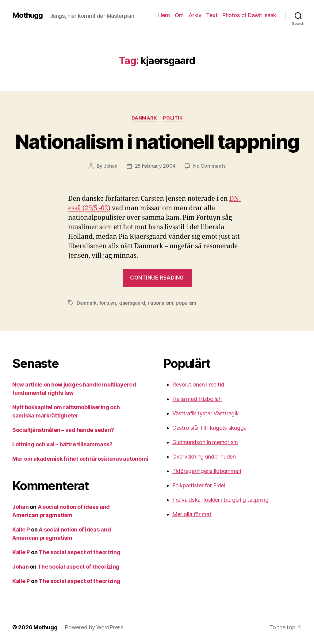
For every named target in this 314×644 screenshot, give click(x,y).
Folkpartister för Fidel (199, 485)
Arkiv (195, 15)
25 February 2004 (155, 166)
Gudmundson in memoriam (205, 442)
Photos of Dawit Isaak (249, 15)
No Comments (209, 166)
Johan (111, 166)
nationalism (161, 303)
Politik (173, 118)
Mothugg (27, 15)
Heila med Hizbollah (197, 398)
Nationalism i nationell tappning (157, 141)
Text (212, 15)
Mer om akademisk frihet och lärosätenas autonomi (80, 458)
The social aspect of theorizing (80, 552)
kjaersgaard (132, 303)
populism (186, 303)
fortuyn (108, 303)
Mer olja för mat (192, 514)
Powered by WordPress (94, 627)
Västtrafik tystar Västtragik (205, 413)
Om (179, 15)
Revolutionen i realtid (198, 384)
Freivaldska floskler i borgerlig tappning (220, 499)
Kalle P (21, 529)
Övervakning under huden (204, 456)
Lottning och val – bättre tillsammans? (62, 444)
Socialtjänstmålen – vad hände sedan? (63, 429)
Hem (164, 15)
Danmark (144, 118)
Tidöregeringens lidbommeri (207, 470)
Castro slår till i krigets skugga (209, 427)
